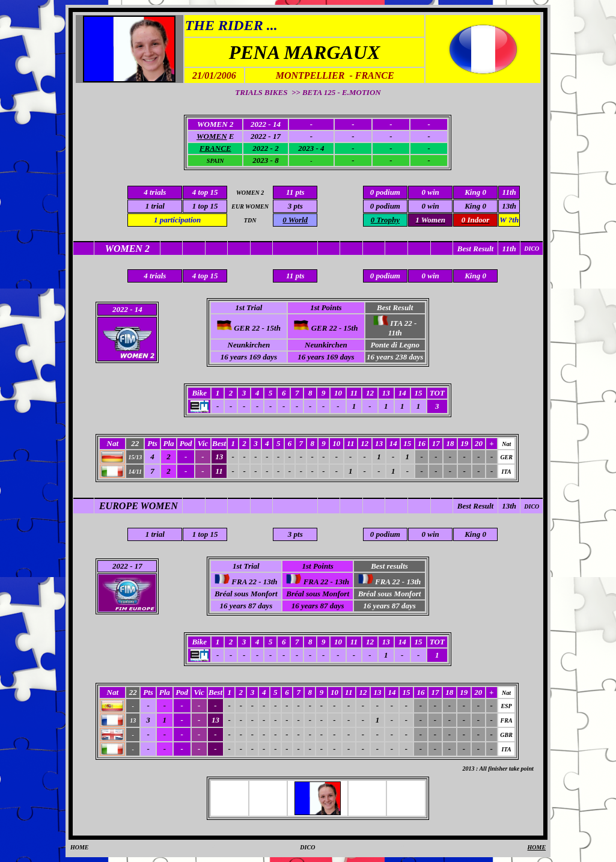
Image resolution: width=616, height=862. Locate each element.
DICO (532, 506)
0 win (430, 206)
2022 (120, 566)
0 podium (385, 206)
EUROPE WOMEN (139, 506)
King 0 (475, 206)
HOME (80, 847)
